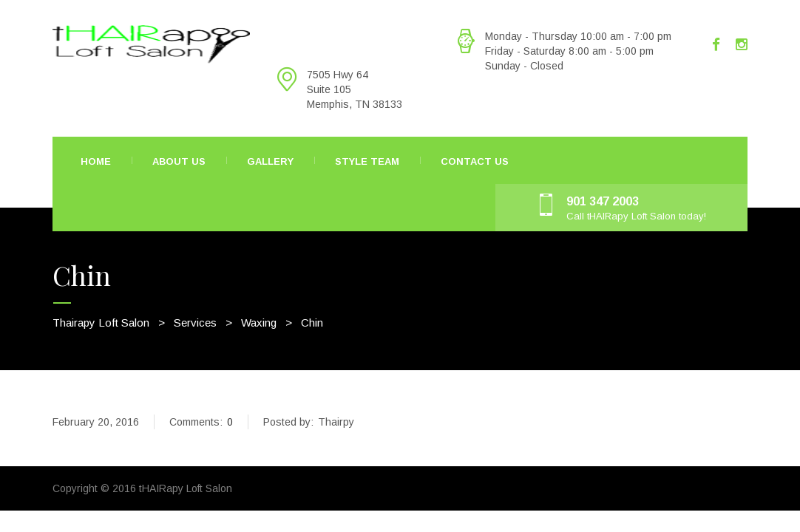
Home (96, 161)
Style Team (367, 161)
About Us (179, 161)
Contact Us (475, 161)
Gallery (270, 161)
